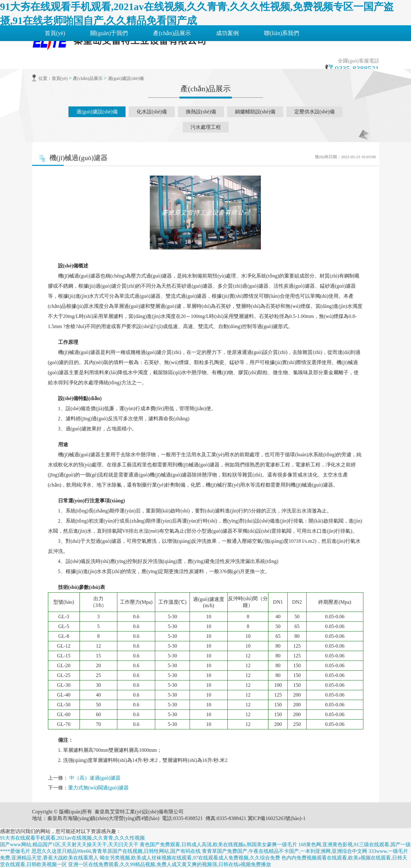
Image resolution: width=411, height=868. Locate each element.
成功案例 (227, 33)
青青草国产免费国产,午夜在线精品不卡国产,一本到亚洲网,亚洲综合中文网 (285, 851)
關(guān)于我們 (109, 33)
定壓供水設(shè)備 (314, 112)
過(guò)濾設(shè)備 (126, 78)
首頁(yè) (55, 33)
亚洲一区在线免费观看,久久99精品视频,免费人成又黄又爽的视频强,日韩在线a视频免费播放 (170, 864)
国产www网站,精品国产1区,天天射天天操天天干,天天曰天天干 (69, 844)
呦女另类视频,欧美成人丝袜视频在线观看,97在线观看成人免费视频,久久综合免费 (190, 858)
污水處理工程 (206, 127)
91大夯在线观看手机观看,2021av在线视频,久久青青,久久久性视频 (72, 838)
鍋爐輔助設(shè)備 (255, 112)
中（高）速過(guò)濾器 (95, 778)
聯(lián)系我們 (282, 33)
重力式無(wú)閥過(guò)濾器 (99, 788)
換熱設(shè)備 (201, 112)
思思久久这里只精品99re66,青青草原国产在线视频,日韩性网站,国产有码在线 (116, 851)
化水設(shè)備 (152, 112)
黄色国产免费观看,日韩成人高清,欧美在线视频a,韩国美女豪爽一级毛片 (218, 844)
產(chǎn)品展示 (172, 33)
